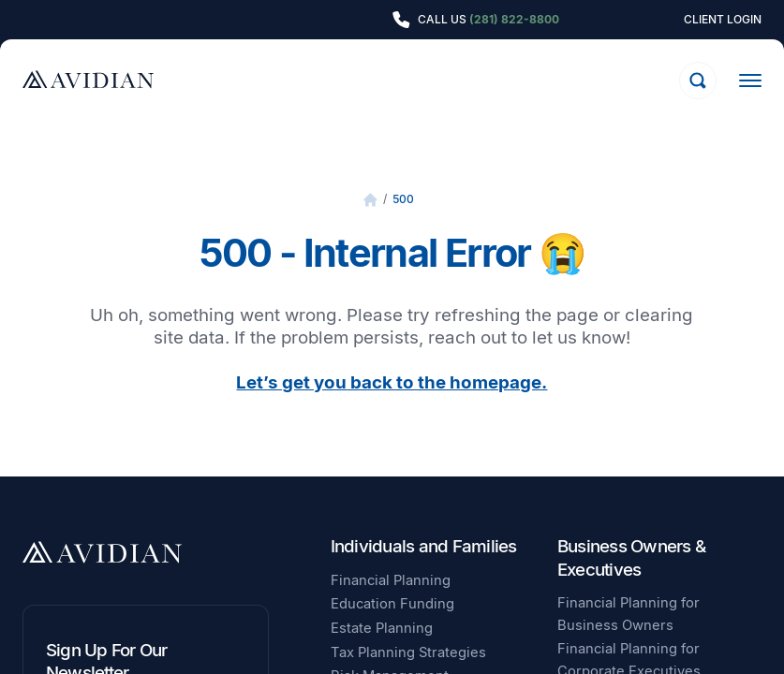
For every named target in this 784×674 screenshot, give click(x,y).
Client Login (723, 20)
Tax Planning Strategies (408, 652)
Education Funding (392, 604)
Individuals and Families (424, 546)
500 (403, 199)
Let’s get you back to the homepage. (392, 382)
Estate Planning (382, 628)
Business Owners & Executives (631, 557)
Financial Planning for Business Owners (629, 614)
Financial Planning (391, 580)
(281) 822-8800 (514, 19)
